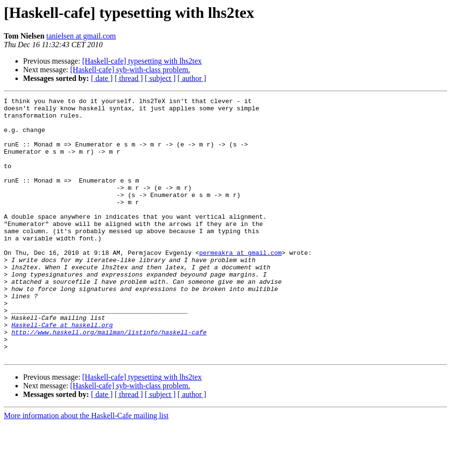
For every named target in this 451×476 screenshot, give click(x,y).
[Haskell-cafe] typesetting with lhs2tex (142, 61)
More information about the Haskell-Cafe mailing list (86, 468)
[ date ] (102, 78)
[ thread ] (129, 78)
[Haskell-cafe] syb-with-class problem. (130, 70)
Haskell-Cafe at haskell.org (62, 371)
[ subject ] (160, 78)
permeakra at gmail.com (241, 284)
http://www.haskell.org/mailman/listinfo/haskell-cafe (109, 380)
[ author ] (192, 78)
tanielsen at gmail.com (81, 36)
